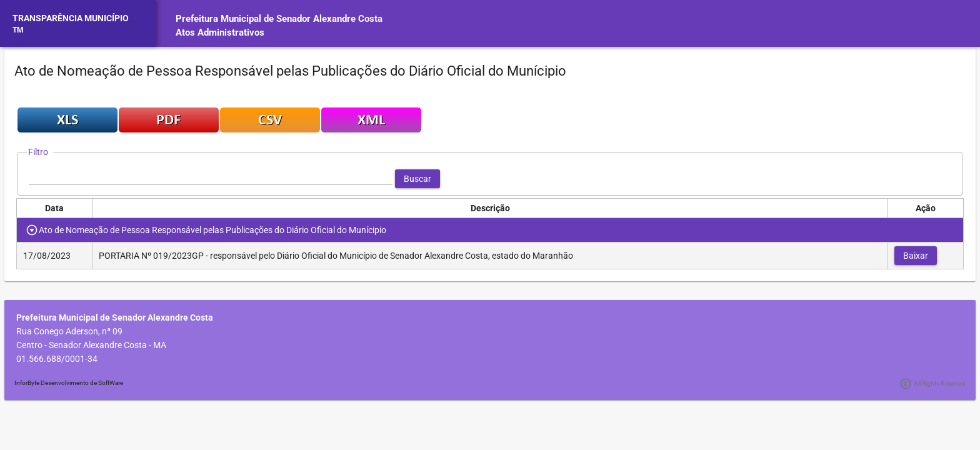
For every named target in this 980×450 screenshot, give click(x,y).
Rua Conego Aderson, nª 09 (69, 331)
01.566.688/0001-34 (57, 359)
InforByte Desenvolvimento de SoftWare (69, 383)
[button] (417, 179)
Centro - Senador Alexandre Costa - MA (91, 345)
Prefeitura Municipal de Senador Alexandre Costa (279, 19)
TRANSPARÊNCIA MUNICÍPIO (71, 18)
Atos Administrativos (220, 32)
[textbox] (211, 179)
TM (18, 30)
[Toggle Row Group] (32, 230)
